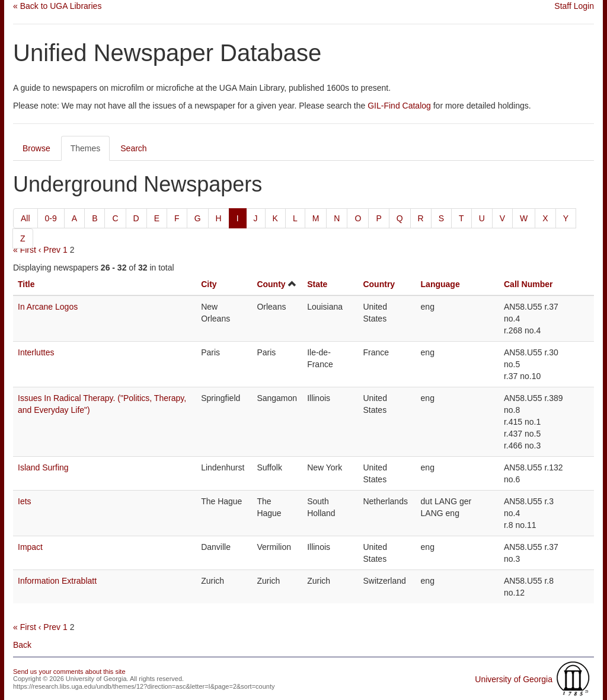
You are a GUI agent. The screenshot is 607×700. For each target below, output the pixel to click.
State (317, 284)
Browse (36, 148)
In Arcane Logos (48, 307)
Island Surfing (43, 467)
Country (379, 284)
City (209, 284)
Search (133, 148)
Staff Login (574, 6)
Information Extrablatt (57, 581)
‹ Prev (49, 250)
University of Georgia (514, 679)
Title (26, 284)
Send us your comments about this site (69, 672)
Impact (30, 547)
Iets (25, 501)
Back (22, 645)
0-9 (51, 218)
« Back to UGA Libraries (57, 6)
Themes (86, 148)
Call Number (528, 284)
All (25, 218)
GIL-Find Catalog (399, 106)
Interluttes (36, 352)
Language (440, 284)
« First (25, 250)
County (271, 284)
